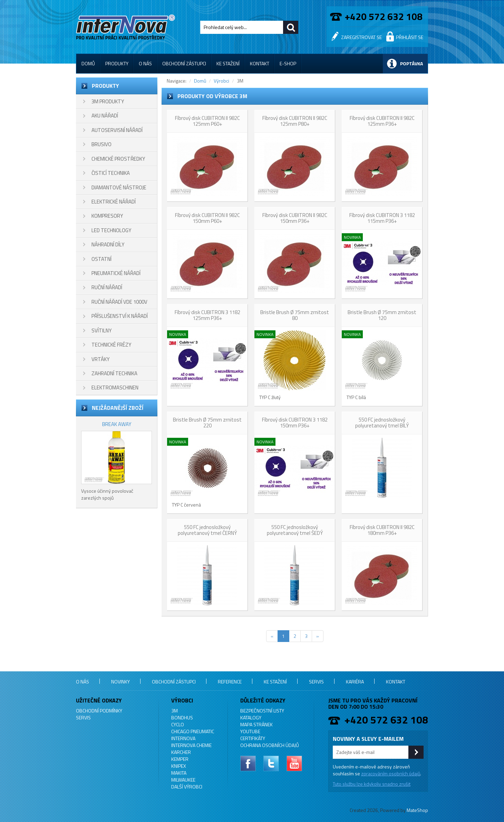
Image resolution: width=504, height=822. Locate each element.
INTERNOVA (183, 738)
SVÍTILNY (101, 330)
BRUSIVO (101, 144)
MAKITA (179, 773)
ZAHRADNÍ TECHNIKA (114, 373)
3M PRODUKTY (108, 101)
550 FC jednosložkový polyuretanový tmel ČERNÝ (207, 530)
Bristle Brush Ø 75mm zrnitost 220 (207, 423)
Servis (316, 682)
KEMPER (180, 759)
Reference (230, 682)
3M (175, 711)
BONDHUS (182, 717)
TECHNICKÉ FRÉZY (111, 345)
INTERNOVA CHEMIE (191, 745)
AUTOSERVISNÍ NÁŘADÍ (117, 130)
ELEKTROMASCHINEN (115, 388)
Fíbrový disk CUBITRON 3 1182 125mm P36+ (207, 315)
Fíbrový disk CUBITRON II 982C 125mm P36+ (382, 121)
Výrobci (221, 81)
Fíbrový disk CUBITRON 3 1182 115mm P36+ (382, 218)
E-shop (288, 63)
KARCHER (181, 752)
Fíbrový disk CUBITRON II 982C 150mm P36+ (295, 218)
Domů (88, 63)
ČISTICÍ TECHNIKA (111, 173)
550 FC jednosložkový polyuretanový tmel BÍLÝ (382, 423)
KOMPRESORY (107, 216)
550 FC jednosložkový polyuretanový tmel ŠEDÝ (295, 530)
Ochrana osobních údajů (270, 745)
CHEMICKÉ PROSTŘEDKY (118, 159)
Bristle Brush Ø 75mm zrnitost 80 (295, 315)
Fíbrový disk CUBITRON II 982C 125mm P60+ (207, 121)
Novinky (120, 682)
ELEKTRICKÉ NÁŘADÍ (114, 202)
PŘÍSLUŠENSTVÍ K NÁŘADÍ (120, 316)
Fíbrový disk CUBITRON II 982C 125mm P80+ (295, 121)
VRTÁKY (100, 359)
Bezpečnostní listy (262, 711)
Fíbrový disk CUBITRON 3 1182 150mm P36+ (295, 423)
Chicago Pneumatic (193, 731)
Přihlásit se (410, 37)
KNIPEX (179, 766)
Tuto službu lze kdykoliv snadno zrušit (372, 784)
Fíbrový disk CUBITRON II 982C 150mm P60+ (207, 218)
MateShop (417, 810)
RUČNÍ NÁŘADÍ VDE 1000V (119, 302)
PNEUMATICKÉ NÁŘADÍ (116, 273)
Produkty (117, 63)
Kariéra (355, 682)
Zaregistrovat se (361, 37)
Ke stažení (228, 63)
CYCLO (178, 724)
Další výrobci (187, 787)
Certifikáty (253, 738)
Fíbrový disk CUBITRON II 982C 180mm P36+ (382, 530)
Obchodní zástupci (184, 63)
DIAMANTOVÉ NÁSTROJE (119, 187)
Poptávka (411, 63)
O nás (145, 63)
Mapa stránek (256, 724)
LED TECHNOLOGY (111, 230)
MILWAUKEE (183, 780)
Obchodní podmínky (99, 711)
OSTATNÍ (101, 259)
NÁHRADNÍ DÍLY (108, 244)
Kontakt (260, 63)
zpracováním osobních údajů (391, 773)
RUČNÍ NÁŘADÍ (107, 287)
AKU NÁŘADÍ (105, 116)
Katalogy (251, 717)
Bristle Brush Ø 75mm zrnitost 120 (382, 315)
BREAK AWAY (117, 424)
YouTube (250, 731)
